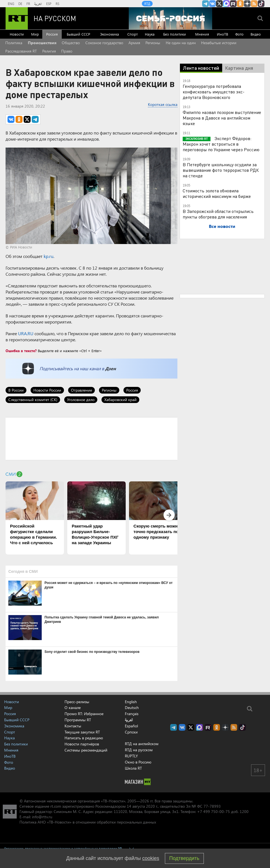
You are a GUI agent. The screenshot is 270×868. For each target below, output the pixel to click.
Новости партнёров (82, 744)
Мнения (202, 34)
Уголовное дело (81, 400)
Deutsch (132, 708)
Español (131, 726)
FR (28, 4)
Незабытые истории (219, 43)
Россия (52, 34)
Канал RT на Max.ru (226, 4)
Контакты (73, 726)
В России (16, 390)
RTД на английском (142, 744)
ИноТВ (222, 34)
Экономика (110, 34)
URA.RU (26, 333)
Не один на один (181, 43)
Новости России (47, 390)
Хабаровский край (120, 400)
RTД (147, 4)
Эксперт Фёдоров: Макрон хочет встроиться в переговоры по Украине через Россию (221, 144)
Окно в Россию (138, 762)
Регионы (153, 43)
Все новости (222, 226)
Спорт (132, 34)
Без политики (175, 34)
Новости (17, 34)
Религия (49, 51)
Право (67, 51)
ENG (11, 4)
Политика (14, 43)
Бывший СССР (78, 34)
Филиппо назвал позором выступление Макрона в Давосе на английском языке (222, 118)
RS (57, 4)
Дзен (111, 368)
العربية (38, 4)
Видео (256, 34)
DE (20, 4)
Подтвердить (184, 858)
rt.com (56, 806)
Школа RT (133, 768)
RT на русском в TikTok (261, 4)
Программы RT (78, 720)
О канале (73, 707)
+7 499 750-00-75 (214, 811)
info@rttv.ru (42, 817)
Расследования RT (21, 51)
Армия (134, 43)
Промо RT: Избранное (84, 714)
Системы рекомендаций (86, 750)
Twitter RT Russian (219, 4)
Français (132, 714)
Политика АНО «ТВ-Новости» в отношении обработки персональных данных (88, 822)
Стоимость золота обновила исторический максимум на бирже (217, 193)
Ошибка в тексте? (21, 351)
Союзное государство (104, 43)
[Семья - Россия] (170, 18)
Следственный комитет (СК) (33, 400)
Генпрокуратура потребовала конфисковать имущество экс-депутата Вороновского (214, 92)
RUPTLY (131, 756)
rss (254, 4)
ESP (49, 4)
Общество (71, 43)
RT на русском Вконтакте (212, 4)
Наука (150, 34)
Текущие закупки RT (82, 732)
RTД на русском (139, 750)
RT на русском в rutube (233, 4)
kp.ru (49, 256)
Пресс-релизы (77, 702)
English (131, 702)
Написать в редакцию (84, 738)
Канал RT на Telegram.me (205, 4)
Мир (35, 34)
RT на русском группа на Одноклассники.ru (240, 4)
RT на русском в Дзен (247, 4)
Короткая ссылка (163, 104)
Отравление (81, 390)
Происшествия (42, 43)
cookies (151, 858)
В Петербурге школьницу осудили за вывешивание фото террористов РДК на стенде (221, 170)
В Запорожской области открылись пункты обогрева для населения (218, 214)
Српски (131, 732)
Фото (239, 34)
